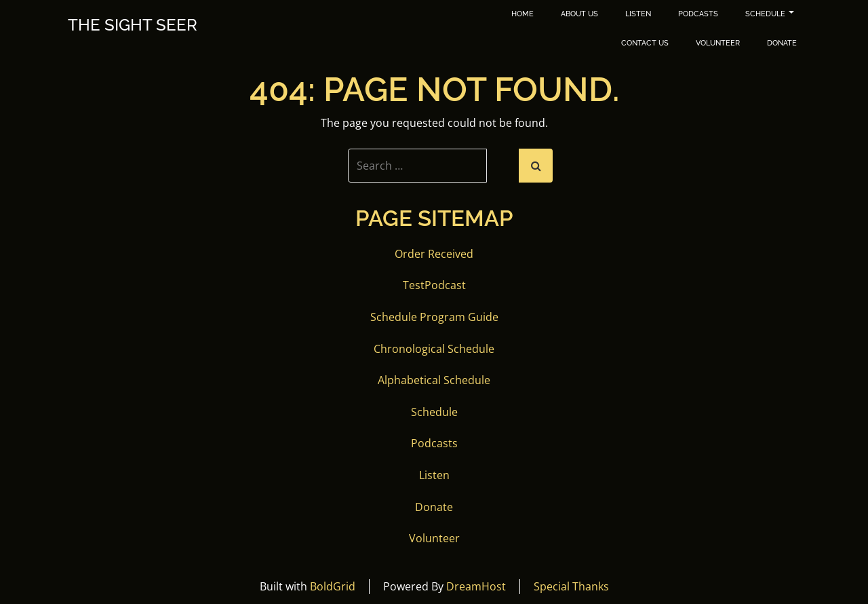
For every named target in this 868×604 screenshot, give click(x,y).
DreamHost (476, 586)
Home (522, 14)
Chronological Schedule (434, 349)
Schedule (770, 14)
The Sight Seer (133, 25)
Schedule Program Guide (434, 317)
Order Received (434, 254)
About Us (579, 14)
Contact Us (645, 43)
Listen (638, 14)
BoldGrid (333, 586)
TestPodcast (434, 285)
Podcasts (698, 14)
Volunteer (718, 43)
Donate (782, 43)
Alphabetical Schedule (434, 380)
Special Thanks (571, 586)
